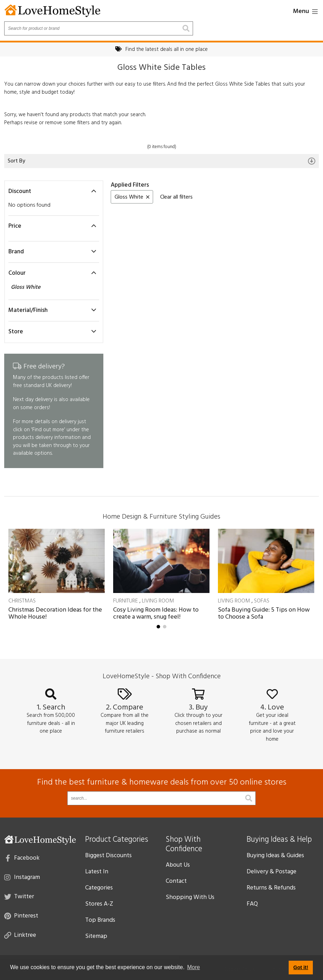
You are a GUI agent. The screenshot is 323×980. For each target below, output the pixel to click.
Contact (176, 881)
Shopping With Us (190, 897)
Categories (99, 888)
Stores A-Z (99, 904)
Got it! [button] (301, 967)
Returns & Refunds (271, 888)
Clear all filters (176, 197)
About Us (178, 865)
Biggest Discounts (108, 856)
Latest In (97, 872)
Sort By (161, 161)
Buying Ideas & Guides (275, 856)
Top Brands (100, 920)
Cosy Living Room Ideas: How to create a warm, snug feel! (156, 614)
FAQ (252, 904)
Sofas (262, 601)
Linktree (20, 935)
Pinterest (21, 915)
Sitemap (96, 936)
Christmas (22, 601)
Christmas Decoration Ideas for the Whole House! (55, 614)
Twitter (19, 896)
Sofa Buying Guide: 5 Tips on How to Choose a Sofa (264, 614)
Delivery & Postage (272, 872)
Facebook (23, 858)
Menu (305, 11)
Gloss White (26, 287)
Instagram (22, 877)
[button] (158, 627)
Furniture (126, 601)
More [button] (193, 967)
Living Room (158, 601)
